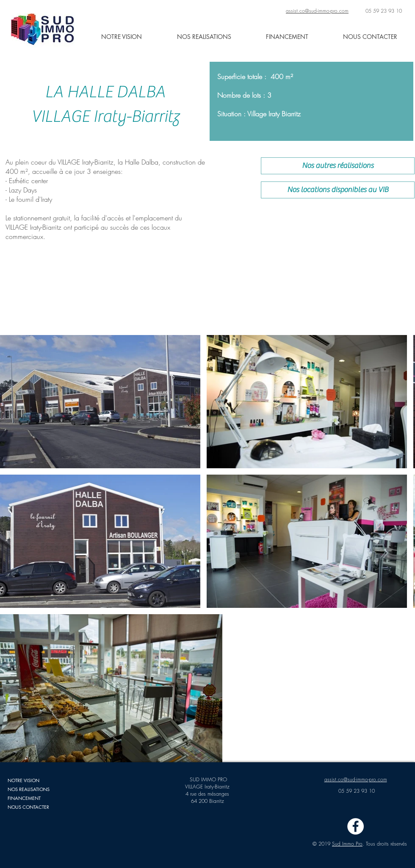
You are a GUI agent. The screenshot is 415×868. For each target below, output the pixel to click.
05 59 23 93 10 (384, 11)
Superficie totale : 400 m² (255, 77)
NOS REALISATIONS (29, 789)
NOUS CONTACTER (28, 807)
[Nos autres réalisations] (338, 166)
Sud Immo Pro (347, 844)
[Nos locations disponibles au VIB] (338, 190)
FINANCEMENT (24, 798)
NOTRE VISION (24, 780)
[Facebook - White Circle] (356, 826)
